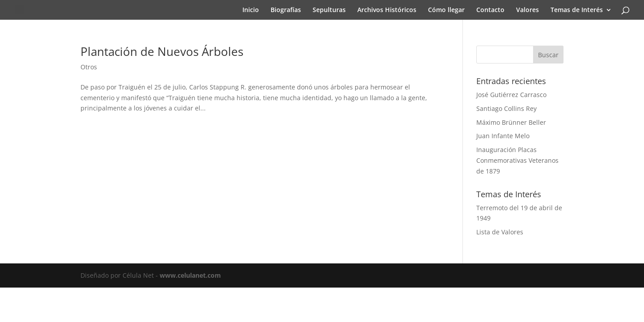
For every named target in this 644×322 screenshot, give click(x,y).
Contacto (490, 10)
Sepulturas (329, 10)
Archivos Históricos (387, 10)
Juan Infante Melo (503, 136)
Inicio (251, 10)
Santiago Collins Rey (506, 108)
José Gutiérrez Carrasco (511, 95)
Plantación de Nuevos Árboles (162, 51)
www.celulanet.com (190, 275)
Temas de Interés (577, 10)
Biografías (286, 10)
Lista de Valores (500, 232)
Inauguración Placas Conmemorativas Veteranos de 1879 (517, 160)
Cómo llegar (446, 10)
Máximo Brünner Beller (511, 122)
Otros (89, 67)
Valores (527, 10)
